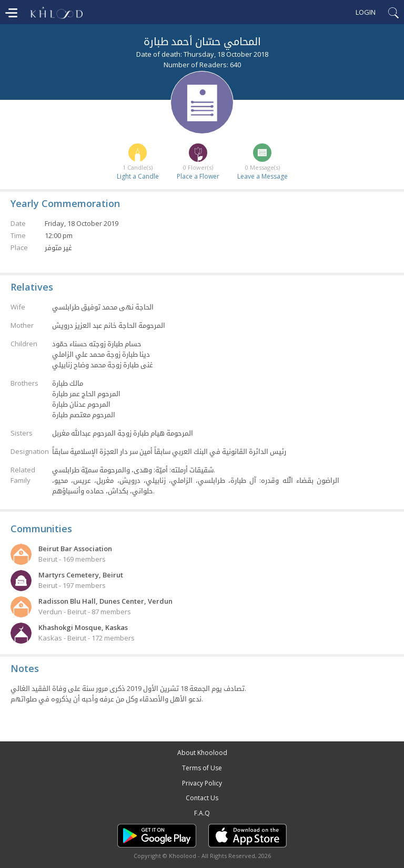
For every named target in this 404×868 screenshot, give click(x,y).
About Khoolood (202, 753)
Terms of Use (202, 768)
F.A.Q (202, 813)
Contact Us (202, 798)
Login (366, 12)
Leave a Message (262, 176)
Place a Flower (198, 176)
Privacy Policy (202, 783)
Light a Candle (138, 176)
